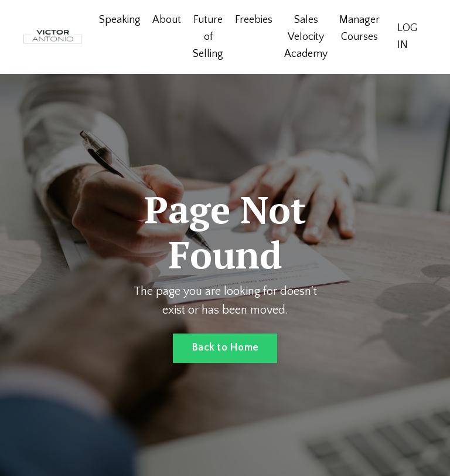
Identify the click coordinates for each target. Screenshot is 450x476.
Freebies (254, 20)
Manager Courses (359, 28)
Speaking (120, 20)
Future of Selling (208, 37)
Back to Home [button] (225, 348)
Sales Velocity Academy (306, 37)
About (167, 20)
